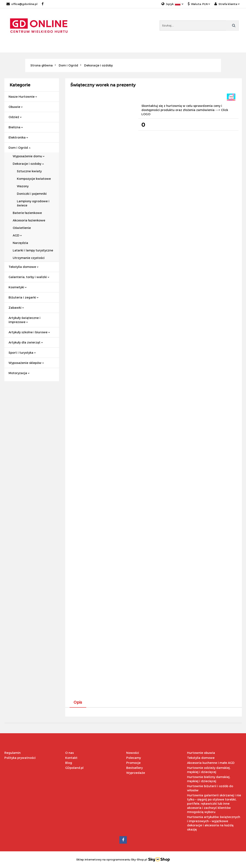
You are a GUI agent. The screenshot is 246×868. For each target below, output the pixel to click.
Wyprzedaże (136, 773)
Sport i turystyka (22, 353)
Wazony (23, 186)
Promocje (133, 763)
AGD (17, 235)
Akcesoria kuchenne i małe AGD (211, 763)
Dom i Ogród (19, 148)
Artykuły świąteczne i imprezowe (24, 320)
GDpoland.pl (74, 768)
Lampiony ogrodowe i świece (33, 203)
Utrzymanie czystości (29, 258)
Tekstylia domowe (24, 267)
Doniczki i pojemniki (32, 194)
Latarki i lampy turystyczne (33, 250)
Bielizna (16, 127)
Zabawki (16, 308)
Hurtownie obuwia (201, 753)
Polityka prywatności (20, 758)
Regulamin (12, 753)
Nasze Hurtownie (23, 97)
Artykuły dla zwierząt (26, 342)
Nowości (133, 753)
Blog (69, 763)
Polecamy (134, 758)
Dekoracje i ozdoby (28, 164)
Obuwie (16, 107)
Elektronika (18, 137)
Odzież (15, 117)
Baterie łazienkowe (27, 213)
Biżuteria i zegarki (24, 297)
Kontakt (71, 758)
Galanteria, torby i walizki (29, 277)
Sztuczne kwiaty (29, 171)
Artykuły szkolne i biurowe (29, 332)
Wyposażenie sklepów (26, 363)
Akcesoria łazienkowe (29, 220)
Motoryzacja (19, 373)
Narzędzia (20, 243)
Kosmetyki (18, 287)
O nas (69, 753)
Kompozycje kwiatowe (34, 179)
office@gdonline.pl (22, 4)
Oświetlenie (22, 228)
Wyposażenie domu (29, 156)
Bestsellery (134, 768)
